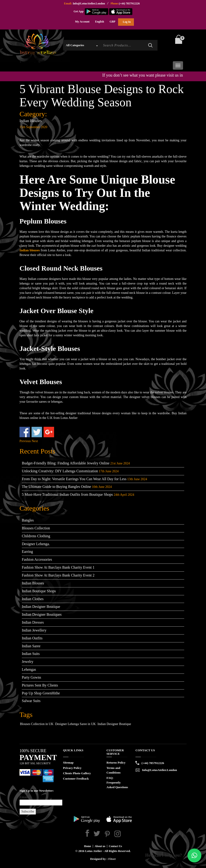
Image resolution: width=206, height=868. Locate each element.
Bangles (28, 520)
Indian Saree (31, 646)
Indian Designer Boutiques (42, 614)
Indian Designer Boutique (41, 607)
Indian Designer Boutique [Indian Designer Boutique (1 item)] (114, 724)
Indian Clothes (33, 599)
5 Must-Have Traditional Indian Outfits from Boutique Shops (67, 494)
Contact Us (115, 846)
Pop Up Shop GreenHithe (41, 693)
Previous (25, 441)
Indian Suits (31, 654)
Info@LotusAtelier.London (89, 3)
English (100, 22)
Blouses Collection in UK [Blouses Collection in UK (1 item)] (37, 724)
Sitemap (68, 763)
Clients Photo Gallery (77, 773)
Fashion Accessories (37, 559)
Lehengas (29, 669)
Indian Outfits (32, 638)
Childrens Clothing (36, 536)
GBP (113, 22)
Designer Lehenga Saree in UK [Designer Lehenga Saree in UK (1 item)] (76, 724)
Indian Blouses (31, 121)
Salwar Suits (31, 701)
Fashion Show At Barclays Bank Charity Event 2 (58, 575)
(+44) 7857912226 (129, 3)
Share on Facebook (25, 432)
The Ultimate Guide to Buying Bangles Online (56, 487)
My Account (82, 22)
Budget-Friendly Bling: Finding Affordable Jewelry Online (66, 463)
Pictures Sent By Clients (40, 685)
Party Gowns (31, 677)
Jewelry (28, 662)
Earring (27, 552)
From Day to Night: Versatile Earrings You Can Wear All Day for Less (74, 479)
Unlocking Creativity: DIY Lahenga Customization (60, 471)
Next (35, 441)
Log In (127, 22)
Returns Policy (116, 763)
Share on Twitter (37, 432)
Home (88, 846)
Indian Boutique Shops (39, 591)
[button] (194, 855)
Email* (38, 800)
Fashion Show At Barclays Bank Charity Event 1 (58, 567)
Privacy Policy (72, 768)
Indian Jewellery (34, 630)
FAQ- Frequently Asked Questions (117, 782)
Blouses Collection (36, 528)
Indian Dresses (33, 622)
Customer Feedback (76, 779)
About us (100, 846)
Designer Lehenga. (36, 544)
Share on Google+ (49, 432)
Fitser (112, 859)
